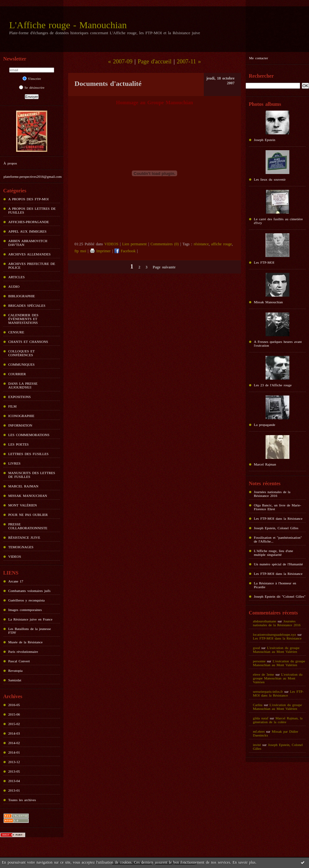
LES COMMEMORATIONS (29, 435)
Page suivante (164, 267)
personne (259, 661)
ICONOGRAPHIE (21, 416)
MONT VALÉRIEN (23, 505)
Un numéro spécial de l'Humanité (278, 564)
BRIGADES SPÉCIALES (27, 305)
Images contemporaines (25, 610)
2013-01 (14, 790)
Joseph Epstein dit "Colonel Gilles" (280, 596)
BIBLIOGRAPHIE (22, 296)
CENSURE (16, 332)
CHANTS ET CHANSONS (28, 342)
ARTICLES (16, 277)
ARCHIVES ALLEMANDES (29, 254)
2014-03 (14, 733)
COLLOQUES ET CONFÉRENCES (21, 353)
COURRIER (17, 374)
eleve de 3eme (264, 674)
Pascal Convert (19, 661)
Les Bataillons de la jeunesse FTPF (29, 631)
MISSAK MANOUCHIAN (28, 496)
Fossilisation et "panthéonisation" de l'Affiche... (278, 539)
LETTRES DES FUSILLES (28, 454)
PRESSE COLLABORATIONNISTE (28, 526)
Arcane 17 (16, 581)
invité (257, 745)
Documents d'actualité (108, 84)
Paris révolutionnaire (23, 652)
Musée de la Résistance (25, 642)
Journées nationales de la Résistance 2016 (272, 494)
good (256, 648)
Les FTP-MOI (264, 262)
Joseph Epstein (265, 140)
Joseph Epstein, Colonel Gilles (276, 528)
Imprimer (100, 251)
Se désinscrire (32, 87)
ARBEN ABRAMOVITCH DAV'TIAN (28, 243)
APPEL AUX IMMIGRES (27, 231)
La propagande (265, 425)
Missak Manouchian (268, 302)
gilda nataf (261, 718)
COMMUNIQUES (21, 364)
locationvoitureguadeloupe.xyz (274, 634)
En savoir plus (244, 862)
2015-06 (14, 714)
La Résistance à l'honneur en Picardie (275, 585)
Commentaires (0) (165, 244)
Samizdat (15, 680)
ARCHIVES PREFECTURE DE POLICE (32, 266)
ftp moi (80, 251)
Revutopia (15, 671)
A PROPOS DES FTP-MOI (28, 199)
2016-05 (14, 705)
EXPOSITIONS (19, 397)
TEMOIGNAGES (21, 547)
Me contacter (259, 58)
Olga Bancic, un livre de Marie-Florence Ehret (277, 507)
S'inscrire (32, 79)
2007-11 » (189, 61)
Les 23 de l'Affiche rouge (273, 385)
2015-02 (14, 724)
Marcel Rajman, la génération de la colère (278, 720)
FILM (12, 406)
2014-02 (14, 743)
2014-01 (14, 752)
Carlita (258, 705)
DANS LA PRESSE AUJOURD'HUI (23, 385)
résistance (201, 244)
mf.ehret (259, 731)
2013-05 (14, 771)
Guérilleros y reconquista (26, 600)
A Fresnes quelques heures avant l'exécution (278, 344)
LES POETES (18, 444)
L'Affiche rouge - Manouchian (68, 25)
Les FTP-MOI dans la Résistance (278, 518)
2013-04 (14, 781)
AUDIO (14, 286)
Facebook (125, 251)
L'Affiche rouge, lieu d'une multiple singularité (274, 553)
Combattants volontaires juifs (29, 591)
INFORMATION (20, 425)
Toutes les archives (22, 800)
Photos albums (265, 104)
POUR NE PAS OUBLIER (28, 515)
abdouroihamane (264, 621)
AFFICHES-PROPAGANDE (29, 222)
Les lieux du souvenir (270, 179)
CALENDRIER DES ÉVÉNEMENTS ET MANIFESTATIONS (23, 319)
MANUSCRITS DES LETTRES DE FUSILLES (32, 475)
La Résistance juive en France (30, 619)
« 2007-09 (120, 61)
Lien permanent (134, 244)
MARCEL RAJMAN (23, 486)
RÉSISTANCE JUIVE (24, 537)
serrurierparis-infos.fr (268, 691)
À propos (10, 163)
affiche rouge (221, 244)
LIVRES (14, 463)
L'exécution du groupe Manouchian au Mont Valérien (276, 650)
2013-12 (14, 762)
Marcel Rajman (265, 464)
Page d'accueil (154, 61)
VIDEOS (15, 556)
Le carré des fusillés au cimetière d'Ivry (278, 221)
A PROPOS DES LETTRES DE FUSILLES (32, 210)
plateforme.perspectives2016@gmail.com (33, 177)
